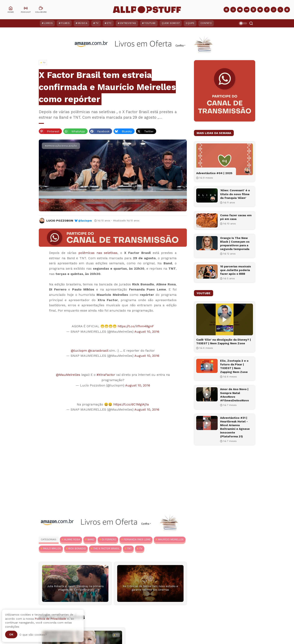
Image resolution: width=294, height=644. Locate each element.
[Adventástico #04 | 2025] (225, 159)
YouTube (150, 23)
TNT (129, 548)
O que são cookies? (33, 635)
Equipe (190, 23)
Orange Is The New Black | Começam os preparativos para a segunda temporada (235, 244)
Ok (11, 634)
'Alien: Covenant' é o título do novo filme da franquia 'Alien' (235, 194)
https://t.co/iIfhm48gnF (136, 326)
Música (83, 23)
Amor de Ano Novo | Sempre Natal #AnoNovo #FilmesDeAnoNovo (234, 395)
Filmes (65, 23)
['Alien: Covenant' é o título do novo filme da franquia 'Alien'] (207, 195)
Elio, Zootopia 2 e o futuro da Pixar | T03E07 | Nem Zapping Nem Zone (234, 366)
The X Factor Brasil (106, 548)
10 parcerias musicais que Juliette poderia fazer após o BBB (236, 270)
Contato (206, 23)
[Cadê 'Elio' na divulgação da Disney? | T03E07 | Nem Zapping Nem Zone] (225, 319)
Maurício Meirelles (171, 539)
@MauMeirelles (68, 375)
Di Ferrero (109, 539)
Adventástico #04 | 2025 (214, 173)
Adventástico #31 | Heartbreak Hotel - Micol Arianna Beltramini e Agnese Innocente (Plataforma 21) (235, 427)
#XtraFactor (106, 375)
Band (91, 539)
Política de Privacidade (50, 619)
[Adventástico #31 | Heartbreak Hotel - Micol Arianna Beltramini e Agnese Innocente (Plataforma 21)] (207, 423)
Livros (48, 23)
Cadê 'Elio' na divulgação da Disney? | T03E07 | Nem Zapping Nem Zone (224, 341)
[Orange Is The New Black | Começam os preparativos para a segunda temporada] (207, 243)
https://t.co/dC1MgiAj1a (131, 404)
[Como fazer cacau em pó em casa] (207, 220)
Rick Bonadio (77, 548)
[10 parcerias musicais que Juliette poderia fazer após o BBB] (207, 272)
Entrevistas (128, 23)
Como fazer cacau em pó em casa (236, 217)
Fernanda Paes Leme (137, 539)
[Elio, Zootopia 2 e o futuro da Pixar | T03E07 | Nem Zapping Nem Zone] (207, 366)
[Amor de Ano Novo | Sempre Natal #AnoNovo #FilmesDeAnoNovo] (207, 394)
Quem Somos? (171, 23)
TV (97, 23)
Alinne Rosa (72, 539)
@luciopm (85, 221)
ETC (109, 23)
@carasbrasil (98, 351)
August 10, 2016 (147, 332)
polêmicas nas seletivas (98, 253)
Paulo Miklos (52, 548)
